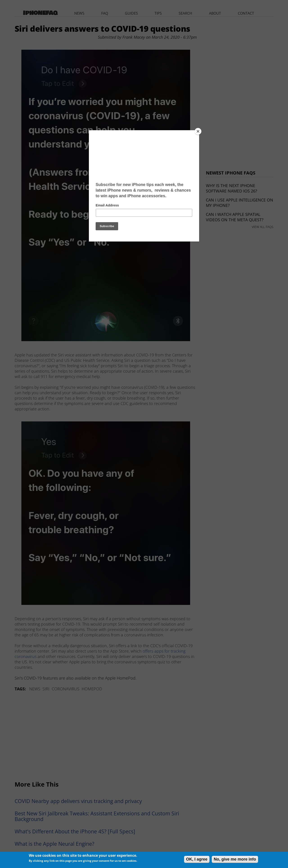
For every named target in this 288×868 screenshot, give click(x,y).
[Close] (198, 131)
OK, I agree (197, 859)
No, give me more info (235, 859)
